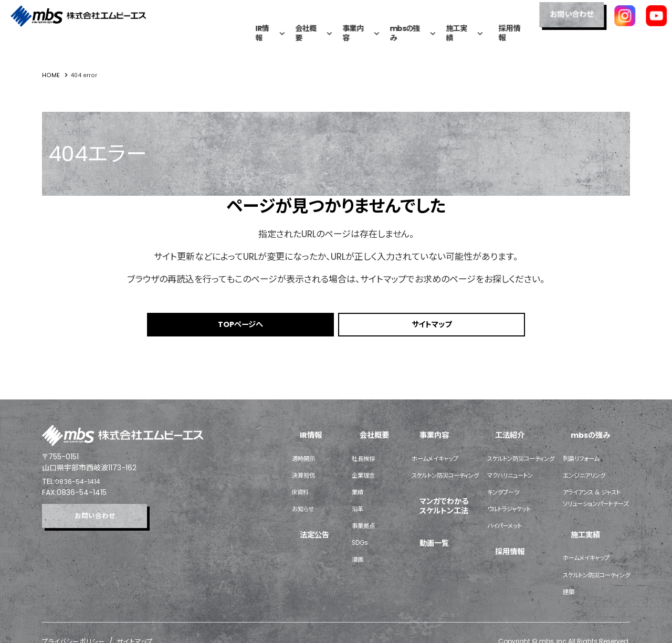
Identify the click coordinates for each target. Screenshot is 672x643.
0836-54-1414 (81, 484)
